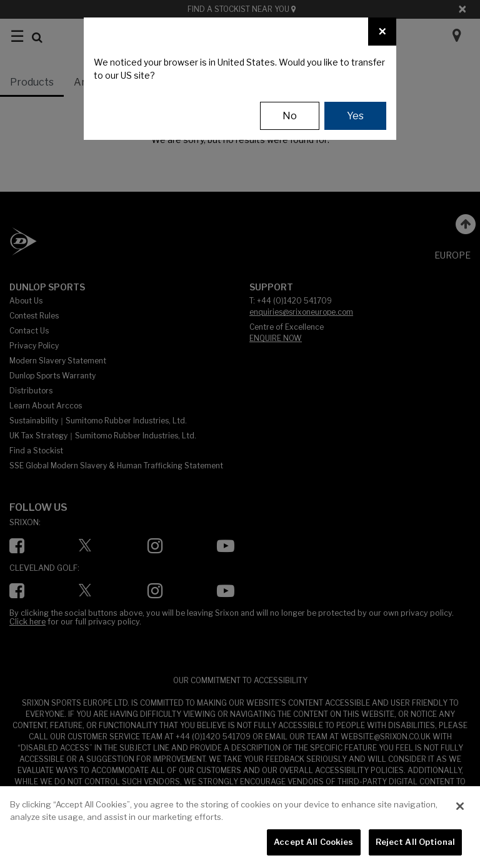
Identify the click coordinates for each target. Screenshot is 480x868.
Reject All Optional (415, 842)
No (290, 116)
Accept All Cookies (313, 842)
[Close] (382, 32)
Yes (355, 116)
